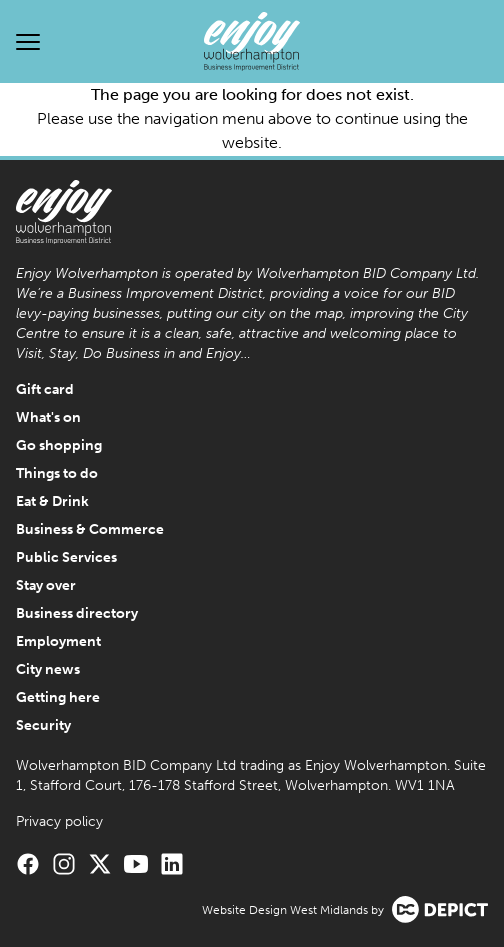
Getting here (58, 697)
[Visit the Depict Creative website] (440, 909)
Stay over (46, 585)
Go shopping (59, 445)
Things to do (57, 473)
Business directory (77, 613)
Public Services (66, 557)
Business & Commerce (90, 529)
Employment (58, 641)
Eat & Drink (52, 501)
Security (43, 725)
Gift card (45, 389)
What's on (48, 417)
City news (48, 669)
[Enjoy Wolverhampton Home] (252, 41)
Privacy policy (59, 821)
